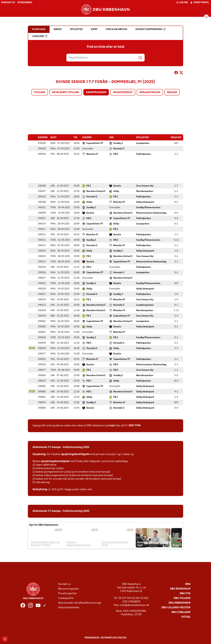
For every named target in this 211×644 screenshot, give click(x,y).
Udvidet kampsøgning (150, 29)
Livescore (40, 36)
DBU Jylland (182, 598)
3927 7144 (135, 426)
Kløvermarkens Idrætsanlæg (151, 213)
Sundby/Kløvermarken (148, 207)
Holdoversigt (123, 92)
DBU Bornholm (180, 589)
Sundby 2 (118, 143)
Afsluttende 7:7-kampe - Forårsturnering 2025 (61, 447)
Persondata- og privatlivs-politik (105, 638)
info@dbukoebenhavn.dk (135, 605)
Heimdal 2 (119, 149)
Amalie (117, 186)
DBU (188, 584)
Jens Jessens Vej (145, 186)
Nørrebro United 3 (96, 191)
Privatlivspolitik (67, 593)
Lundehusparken (145, 305)
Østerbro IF (92, 154)
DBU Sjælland (181, 612)
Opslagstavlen (150, 92)
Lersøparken (143, 143)
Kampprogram (96, 92)
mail (112, 426)
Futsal (186, 617)
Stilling (40, 92)
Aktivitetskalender (69, 607)
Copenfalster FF (95, 143)
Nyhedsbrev (25, 3)
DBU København (179, 603)
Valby (116, 191)
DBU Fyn (185, 593)
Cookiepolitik (66, 598)
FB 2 (89, 186)
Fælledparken (144, 154)
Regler (172, 92)
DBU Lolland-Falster (176, 607)
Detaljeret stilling (66, 92)
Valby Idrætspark (145, 202)
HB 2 (116, 154)
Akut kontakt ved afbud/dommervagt (80, 603)
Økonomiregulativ (69, 589)
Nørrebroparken (145, 191)
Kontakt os (8, 3)
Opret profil (200, 2)
